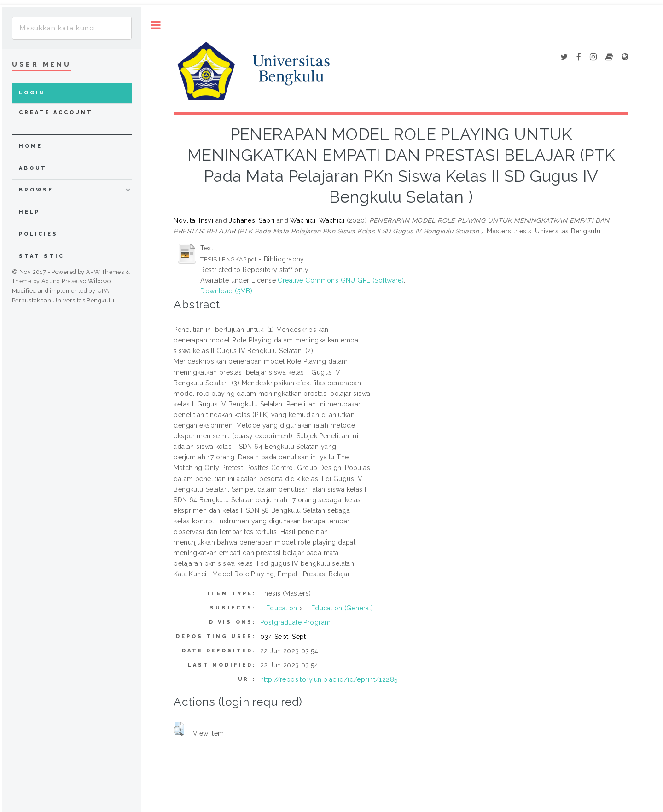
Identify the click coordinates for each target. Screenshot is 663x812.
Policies (38, 234)
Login (32, 93)
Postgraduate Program (295, 622)
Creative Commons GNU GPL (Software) (341, 280)
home (30, 146)
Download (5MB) (226, 291)
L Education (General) (339, 608)
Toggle (156, 25)
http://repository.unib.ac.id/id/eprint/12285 (329, 679)
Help (29, 212)
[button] (179, 729)
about (33, 168)
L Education (279, 608)
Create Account (56, 113)
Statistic (42, 256)
